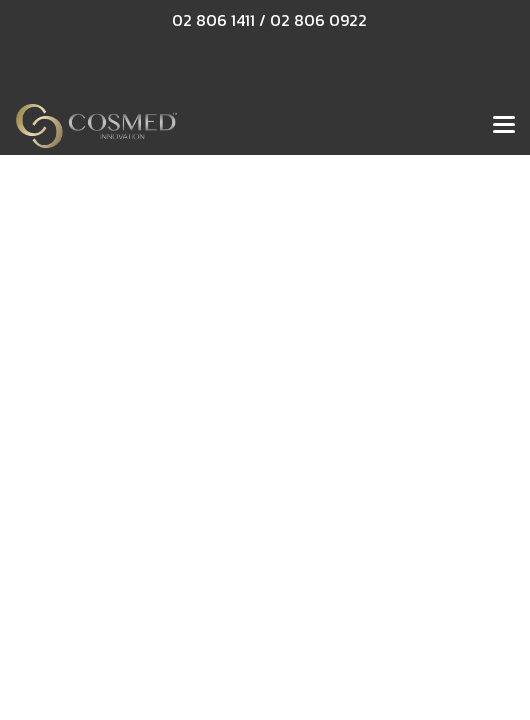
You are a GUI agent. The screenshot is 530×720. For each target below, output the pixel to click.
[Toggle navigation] (504, 126)
